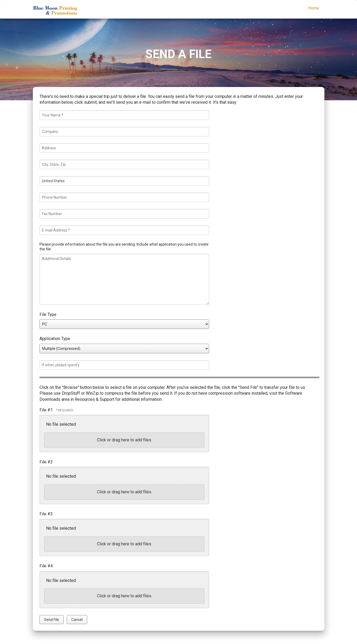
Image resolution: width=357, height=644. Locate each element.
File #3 (46, 514)
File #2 (46, 462)
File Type (48, 314)
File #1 (47, 410)
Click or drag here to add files (124, 440)
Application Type (55, 339)
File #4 (46, 566)
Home (314, 8)
